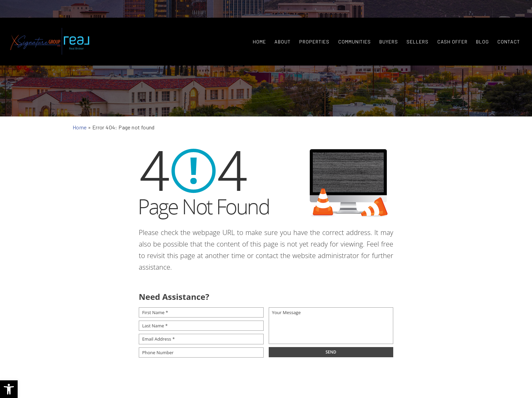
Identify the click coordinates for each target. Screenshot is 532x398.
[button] (9, 389)
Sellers (413, 29)
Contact (504, 29)
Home (255, 29)
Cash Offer (448, 29)
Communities (350, 29)
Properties (310, 29)
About (278, 29)
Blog (478, 29)
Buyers (384, 29)
